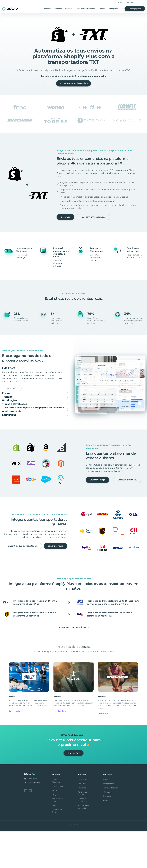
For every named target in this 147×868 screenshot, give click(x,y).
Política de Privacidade (83, 830)
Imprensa (82, 825)
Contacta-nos (131, 3)
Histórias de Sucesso (85, 9)
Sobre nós (82, 817)
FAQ (142, 3)
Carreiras (82, 821)
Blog (105, 817)
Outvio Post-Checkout (61, 818)
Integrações (115, 9)
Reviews (107, 833)
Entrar (119, 3)
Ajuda (106, 837)
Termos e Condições (82, 837)
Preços (102, 9)
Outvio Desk (59, 823)
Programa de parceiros (84, 844)
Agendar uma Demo (58, 848)
